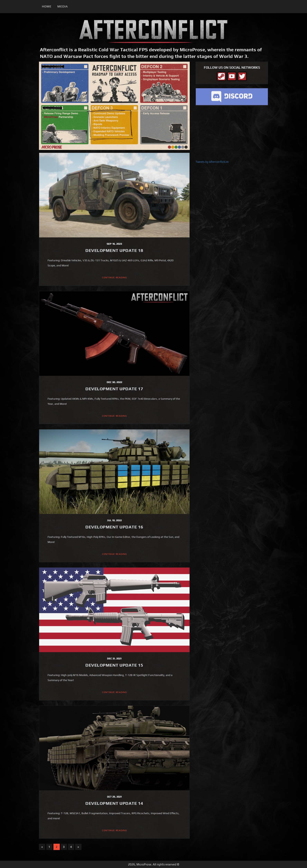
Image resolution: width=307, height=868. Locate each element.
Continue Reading (114, 278)
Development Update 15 (114, 665)
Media (63, 6)
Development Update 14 (114, 803)
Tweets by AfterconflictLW (212, 162)
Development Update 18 (114, 250)
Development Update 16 (114, 527)
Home (47, 6)
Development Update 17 (114, 389)
